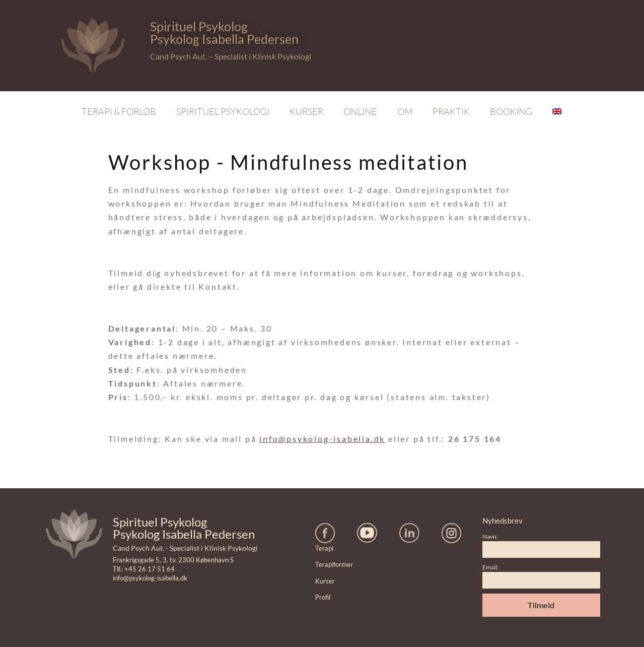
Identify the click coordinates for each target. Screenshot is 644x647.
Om (405, 111)
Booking (511, 111)
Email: (490, 567)
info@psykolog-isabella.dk (322, 439)
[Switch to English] (557, 111)
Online (360, 111)
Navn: (490, 536)
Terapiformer (334, 564)
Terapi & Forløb (119, 111)
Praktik (451, 111)
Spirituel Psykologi (223, 111)
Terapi (324, 548)
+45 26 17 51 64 (150, 569)
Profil (323, 597)
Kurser (306, 111)
